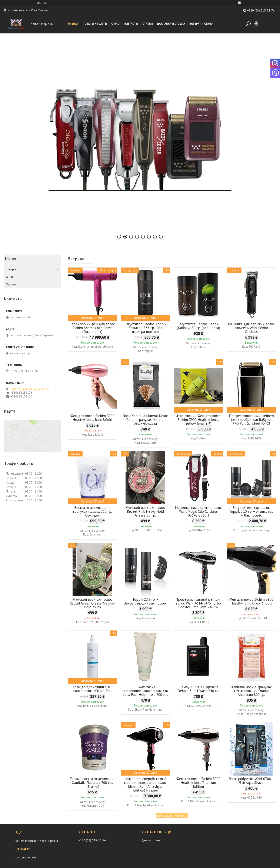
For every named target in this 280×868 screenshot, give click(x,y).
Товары (11, 269)
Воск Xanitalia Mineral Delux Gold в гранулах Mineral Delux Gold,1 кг (145, 420)
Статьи (148, 24)
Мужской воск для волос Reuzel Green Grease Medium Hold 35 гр (92, 603)
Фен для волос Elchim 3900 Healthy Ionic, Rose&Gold (92, 418)
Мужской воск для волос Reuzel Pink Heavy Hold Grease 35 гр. (145, 511)
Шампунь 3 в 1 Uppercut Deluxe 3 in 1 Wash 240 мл (198, 689)
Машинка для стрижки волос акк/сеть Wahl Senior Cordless (251, 328)
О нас (115, 24)
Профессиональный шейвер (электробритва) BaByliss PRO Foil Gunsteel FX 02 (251, 420)
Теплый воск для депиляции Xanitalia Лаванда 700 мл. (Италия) (92, 783)
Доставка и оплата (171, 24)
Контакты (131, 24)
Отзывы (11, 284)
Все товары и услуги (170, 816)
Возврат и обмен (201, 24)
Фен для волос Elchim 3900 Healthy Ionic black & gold (251, 601)
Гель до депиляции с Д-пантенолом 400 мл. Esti (92, 689)
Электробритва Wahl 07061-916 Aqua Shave (251, 781)
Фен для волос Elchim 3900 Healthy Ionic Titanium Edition (198, 783)
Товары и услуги (95, 24)
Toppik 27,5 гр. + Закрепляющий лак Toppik (145, 601)
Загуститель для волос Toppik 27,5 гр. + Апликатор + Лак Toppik (251, 511)
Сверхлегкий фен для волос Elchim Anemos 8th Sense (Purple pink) (92, 328)
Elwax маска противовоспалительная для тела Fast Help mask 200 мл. (145, 691)
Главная (72, 24)
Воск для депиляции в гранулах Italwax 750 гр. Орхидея (92, 511)
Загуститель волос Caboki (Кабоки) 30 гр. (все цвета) (198, 326)
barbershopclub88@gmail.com (30, 389)
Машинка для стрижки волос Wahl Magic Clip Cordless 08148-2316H (198, 511)
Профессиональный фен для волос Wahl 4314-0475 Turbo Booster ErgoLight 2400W (198, 603)
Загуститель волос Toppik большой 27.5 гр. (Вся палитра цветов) (145, 328)
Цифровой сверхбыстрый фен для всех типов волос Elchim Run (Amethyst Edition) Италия (145, 785)
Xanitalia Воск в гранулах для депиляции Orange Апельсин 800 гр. (251, 691)
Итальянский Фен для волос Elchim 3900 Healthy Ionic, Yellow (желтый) (198, 420)
